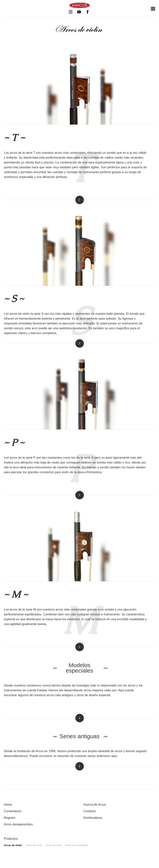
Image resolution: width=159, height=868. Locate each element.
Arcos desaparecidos (18, 824)
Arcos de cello (53, 845)
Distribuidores (93, 818)
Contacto (90, 811)
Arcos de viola (34, 845)
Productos (11, 839)
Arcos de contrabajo (76, 845)
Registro (10, 818)
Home (8, 805)
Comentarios (13, 811)
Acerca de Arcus (95, 805)
